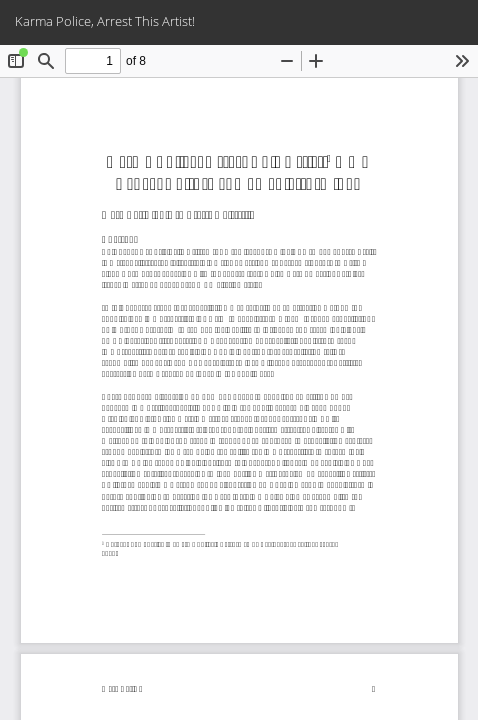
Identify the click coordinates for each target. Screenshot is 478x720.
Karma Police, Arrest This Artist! (105, 21)
